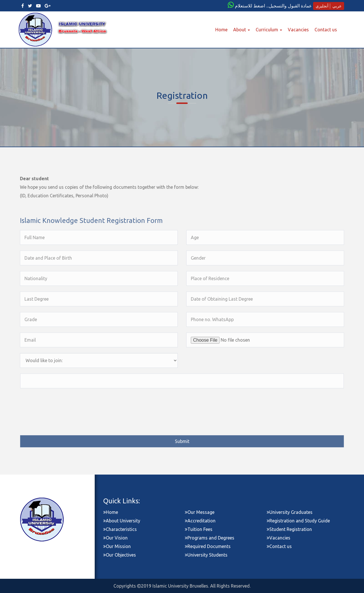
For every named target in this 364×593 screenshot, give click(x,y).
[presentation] (63, 404)
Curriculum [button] (269, 30)
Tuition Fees (199, 529)
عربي (337, 6)
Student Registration (289, 529)
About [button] (242, 30)
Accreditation (200, 521)
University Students (206, 555)
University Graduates (290, 512)
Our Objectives (120, 555)
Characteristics (120, 529)
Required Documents (208, 546)
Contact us (326, 30)
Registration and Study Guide (298, 521)
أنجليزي (322, 6)
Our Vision (115, 538)
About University (122, 521)
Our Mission (117, 546)
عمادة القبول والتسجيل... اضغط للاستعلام (273, 6)
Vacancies (298, 30)
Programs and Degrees (210, 538)
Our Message (200, 512)
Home (223, 29)
